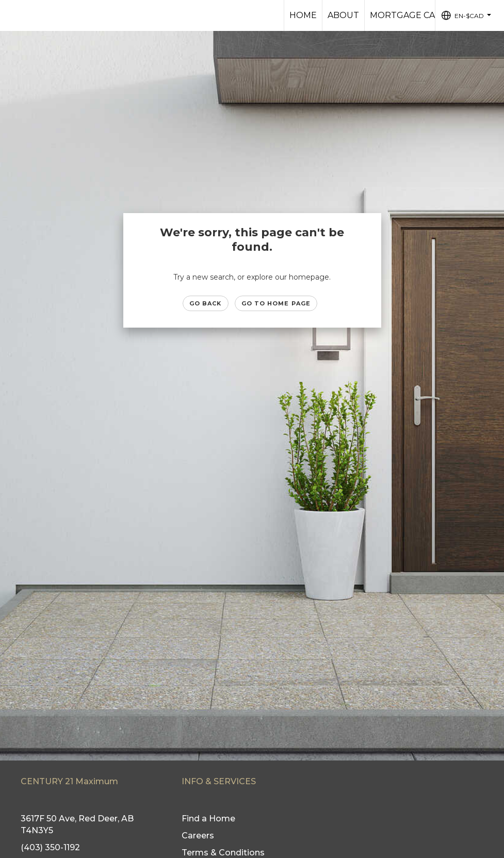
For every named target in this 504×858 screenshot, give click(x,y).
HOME (303, 15)
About (343, 15)
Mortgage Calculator (425, 15)
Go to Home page (276, 303)
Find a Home (208, 819)
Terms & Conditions (223, 853)
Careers (198, 836)
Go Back (206, 303)
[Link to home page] (13, 15)
